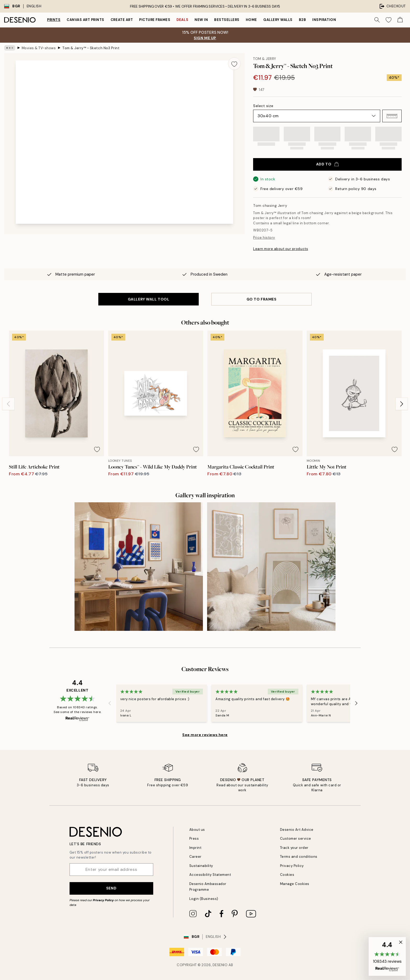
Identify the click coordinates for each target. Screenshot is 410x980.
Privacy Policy (103, 900)
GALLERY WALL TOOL (149, 299)
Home (251, 20)
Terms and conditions (299, 857)
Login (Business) (204, 899)
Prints (54, 20)
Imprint (195, 848)
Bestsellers (227, 20)
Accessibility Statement (210, 875)
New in (201, 20)
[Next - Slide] (402, 404)
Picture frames (155, 20)
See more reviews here (205, 735)
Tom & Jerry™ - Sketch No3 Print (91, 48)
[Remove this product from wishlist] (234, 64)
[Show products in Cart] (400, 20)
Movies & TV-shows (39, 48)
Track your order (294, 848)
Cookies (287, 875)
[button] (392, 116)
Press (194, 839)
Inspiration (324, 20)
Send (111, 888)
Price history (264, 238)
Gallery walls (278, 20)
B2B (303, 20)
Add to (327, 164)
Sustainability (201, 866)
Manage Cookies (295, 884)
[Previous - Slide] (8, 404)
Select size (263, 106)
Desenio (220, 965)
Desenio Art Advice (297, 830)
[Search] (377, 20)
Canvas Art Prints (86, 20)
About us (197, 830)
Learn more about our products (281, 249)
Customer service (296, 839)
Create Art (122, 20)
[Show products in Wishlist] (389, 20)
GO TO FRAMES (262, 299)
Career (195, 857)
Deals (182, 20)
